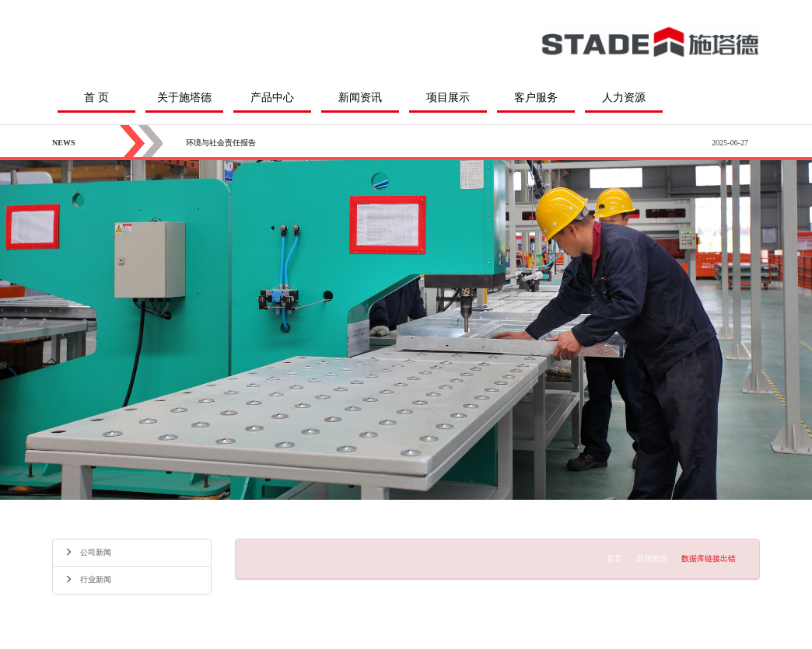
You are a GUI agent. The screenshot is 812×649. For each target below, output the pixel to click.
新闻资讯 (360, 98)
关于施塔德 (184, 98)
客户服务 (536, 98)
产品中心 (272, 98)
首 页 (96, 98)
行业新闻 (88, 579)
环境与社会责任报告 (221, 143)
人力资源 (624, 98)
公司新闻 (88, 552)
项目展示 (448, 98)
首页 (614, 558)
